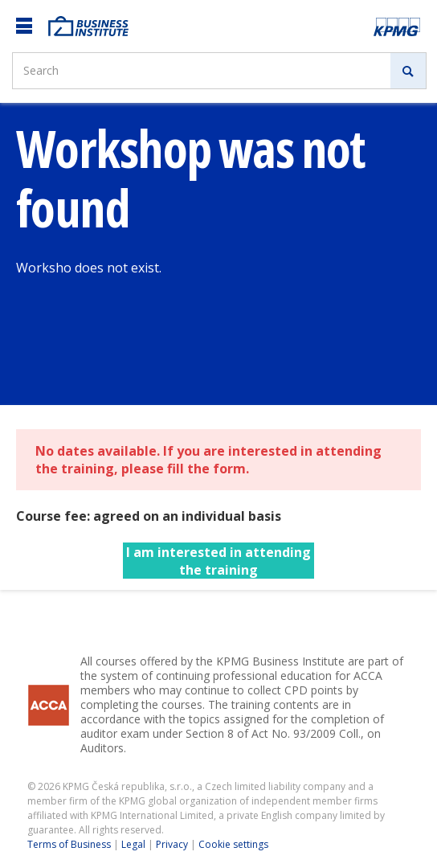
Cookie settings (233, 844)
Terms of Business (69, 844)
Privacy (172, 844)
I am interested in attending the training (218, 561)
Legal (133, 844)
